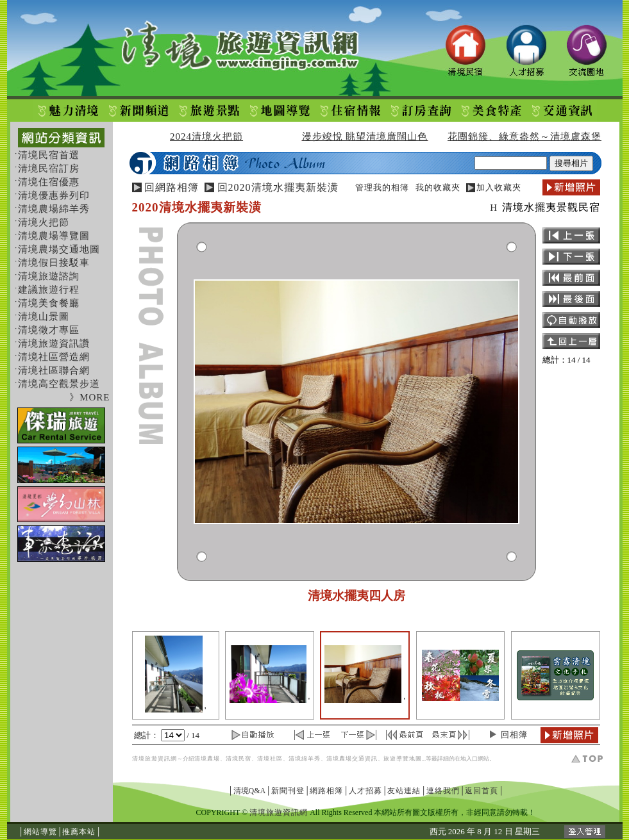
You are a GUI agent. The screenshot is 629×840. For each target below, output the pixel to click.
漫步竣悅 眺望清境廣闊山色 (365, 136)
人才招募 (365, 791)
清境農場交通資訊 (352, 759)
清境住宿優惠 (49, 182)
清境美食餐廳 (49, 303)
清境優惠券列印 (54, 195)
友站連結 (404, 791)
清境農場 (207, 759)
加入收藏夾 (499, 187)
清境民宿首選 (49, 155)
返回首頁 (482, 791)
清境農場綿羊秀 (54, 209)
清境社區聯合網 (54, 370)
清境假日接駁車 (54, 263)
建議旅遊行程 (49, 290)
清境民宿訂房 (49, 169)
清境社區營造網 (54, 357)
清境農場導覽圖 (54, 236)
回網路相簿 (172, 187)
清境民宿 (239, 759)
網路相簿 (326, 791)
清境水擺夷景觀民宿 (551, 207)
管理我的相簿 (382, 187)
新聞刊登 (288, 791)
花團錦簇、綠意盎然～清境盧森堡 (524, 136)
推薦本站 (79, 832)
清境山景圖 (44, 317)
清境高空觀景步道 (59, 384)
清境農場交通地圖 (59, 249)
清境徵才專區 (49, 330)
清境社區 (270, 759)
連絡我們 (443, 791)
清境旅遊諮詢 (49, 276)
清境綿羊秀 (305, 759)
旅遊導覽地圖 (403, 759)
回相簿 (514, 735)
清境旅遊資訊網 (155, 759)
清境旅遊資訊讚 (54, 343)
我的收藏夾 (438, 187)
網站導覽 (40, 832)
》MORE (89, 397)
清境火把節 (44, 222)
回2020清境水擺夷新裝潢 (278, 187)
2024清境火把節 (206, 136)
